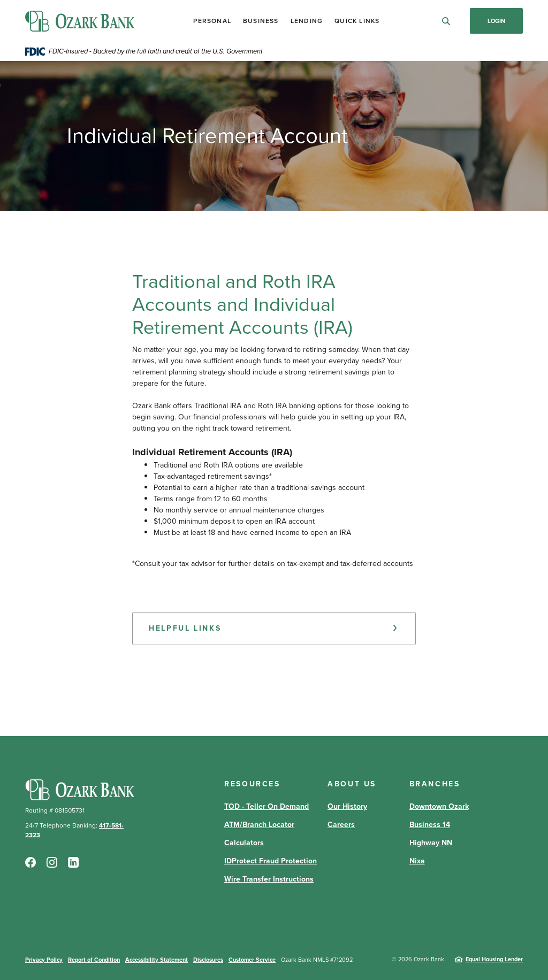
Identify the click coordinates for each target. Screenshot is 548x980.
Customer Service (252, 960)
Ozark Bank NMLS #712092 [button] (317, 960)
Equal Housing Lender (494, 959)
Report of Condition (94, 960)
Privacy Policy (44, 960)
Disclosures (208, 960)
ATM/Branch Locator (259, 825)
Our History (347, 806)
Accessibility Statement (157, 960)
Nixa (417, 861)
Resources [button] (252, 784)
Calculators (244, 843)
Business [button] (261, 21)
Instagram (52, 862)
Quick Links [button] (357, 21)
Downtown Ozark (439, 806)
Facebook (31, 862)
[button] (274, 629)
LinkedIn (73, 862)
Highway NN (431, 843)
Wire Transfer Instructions (269, 879)
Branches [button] (435, 784)
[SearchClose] (446, 21)
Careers (341, 825)
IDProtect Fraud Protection (271, 861)
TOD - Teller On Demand (267, 806)
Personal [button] (212, 21)
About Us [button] (352, 784)
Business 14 (430, 825)
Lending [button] (307, 21)
